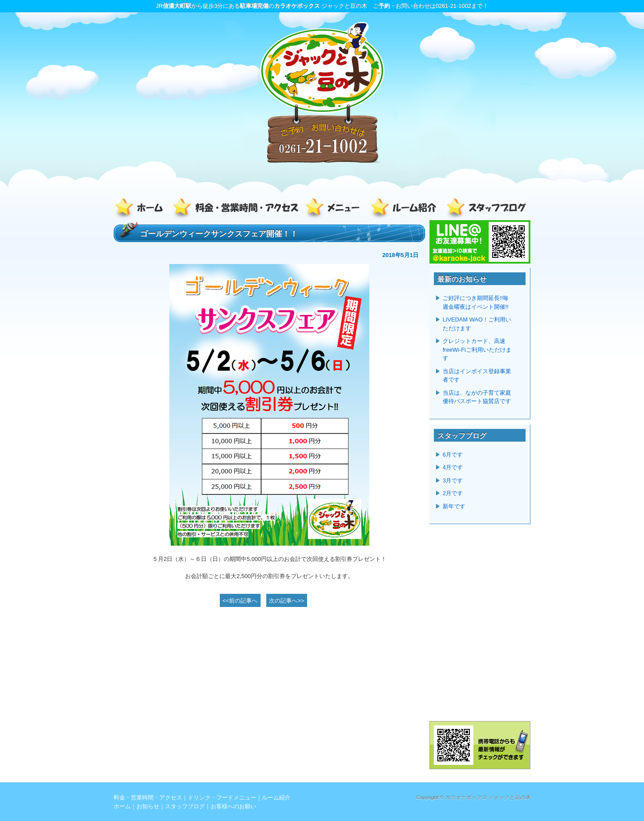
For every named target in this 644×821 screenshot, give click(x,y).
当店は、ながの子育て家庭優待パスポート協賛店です (477, 397)
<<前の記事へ (240, 601)
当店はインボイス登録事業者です (477, 376)
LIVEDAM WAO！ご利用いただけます (477, 324)
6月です (453, 455)
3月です (453, 480)
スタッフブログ (484, 209)
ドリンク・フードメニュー (335, 209)
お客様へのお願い (233, 806)
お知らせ (148, 806)
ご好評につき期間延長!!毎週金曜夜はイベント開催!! (476, 302)
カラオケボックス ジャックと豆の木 (488, 797)
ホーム (142, 209)
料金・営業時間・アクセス (236, 209)
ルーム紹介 (405, 209)
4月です (453, 467)
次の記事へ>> (286, 601)
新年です (454, 506)
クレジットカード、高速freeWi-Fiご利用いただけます (477, 350)
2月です (453, 493)
